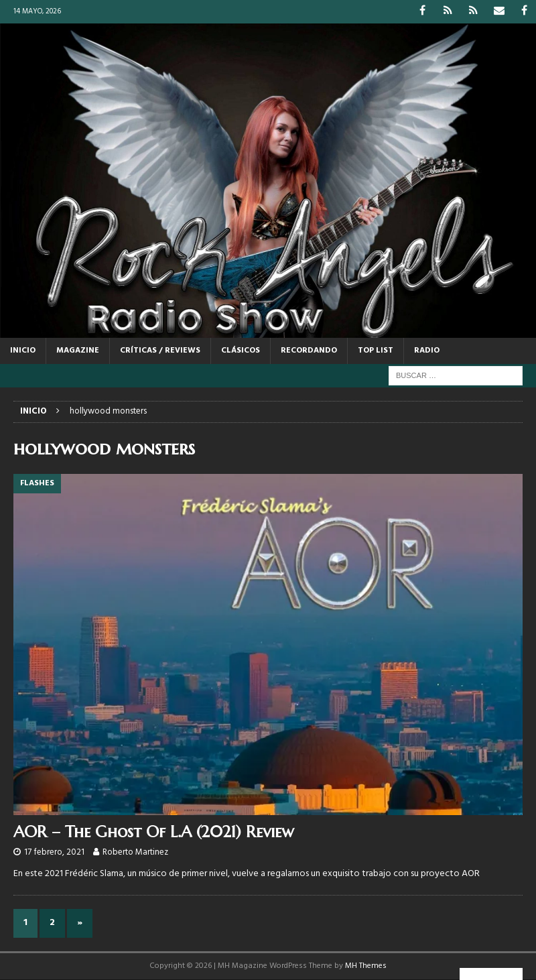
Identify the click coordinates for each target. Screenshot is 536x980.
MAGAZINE (78, 351)
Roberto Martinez (135, 852)
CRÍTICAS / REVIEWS (160, 351)
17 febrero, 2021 (54, 852)
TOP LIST (376, 351)
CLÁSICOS (241, 351)
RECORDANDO (309, 351)
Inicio (23, 351)
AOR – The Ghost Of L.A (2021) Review (154, 832)
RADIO (427, 351)
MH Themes (366, 966)
